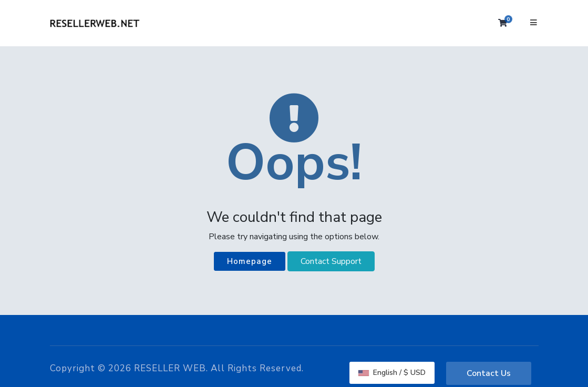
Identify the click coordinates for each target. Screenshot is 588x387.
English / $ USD (392, 373)
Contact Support (331, 261)
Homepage (250, 261)
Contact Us (489, 373)
